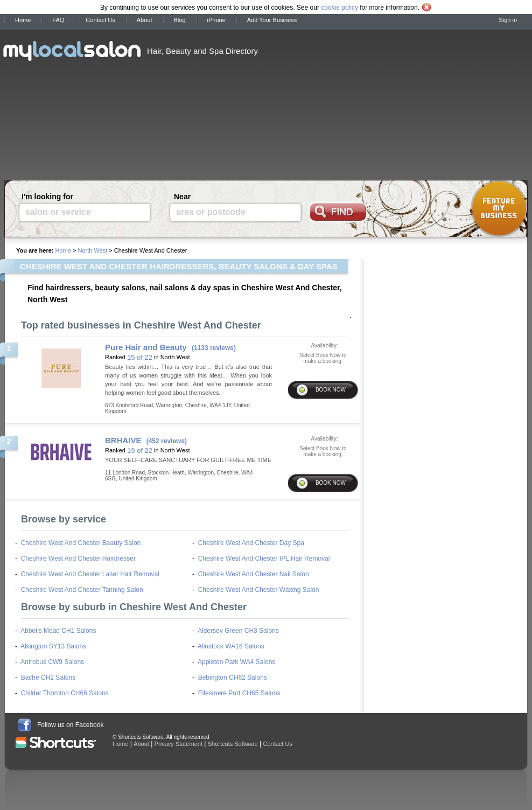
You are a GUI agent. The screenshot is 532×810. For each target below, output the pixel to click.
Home (23, 20)
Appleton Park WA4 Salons (236, 662)
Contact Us (100, 20)
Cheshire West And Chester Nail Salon (254, 574)
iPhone (216, 20)
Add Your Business (272, 20)
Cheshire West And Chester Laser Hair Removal (90, 574)
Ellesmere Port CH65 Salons (239, 693)
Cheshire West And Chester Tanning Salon (82, 590)
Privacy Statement (178, 744)
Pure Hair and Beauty (146, 347)
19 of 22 (140, 451)
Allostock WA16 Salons (231, 646)
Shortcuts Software (233, 744)
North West (92, 250)
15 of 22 (140, 357)
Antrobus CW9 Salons (52, 662)
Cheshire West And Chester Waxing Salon (259, 590)
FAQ (58, 20)
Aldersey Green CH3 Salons (238, 631)
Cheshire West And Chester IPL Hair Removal (264, 558)
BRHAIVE (123, 440)
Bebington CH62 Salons (233, 678)
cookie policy (339, 8)
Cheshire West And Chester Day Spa (251, 543)
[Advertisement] (346, 101)
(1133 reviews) (214, 348)
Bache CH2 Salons (48, 678)
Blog (180, 20)
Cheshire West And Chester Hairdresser (78, 558)
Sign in (508, 20)
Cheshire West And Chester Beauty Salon (81, 543)
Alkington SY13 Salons (53, 646)
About (145, 20)
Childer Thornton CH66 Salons (65, 693)
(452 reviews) (167, 441)
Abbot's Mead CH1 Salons (58, 631)
